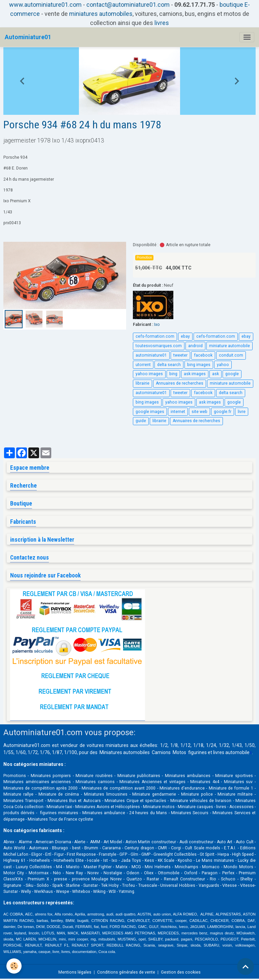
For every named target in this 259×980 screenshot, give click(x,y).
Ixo (157, 325)
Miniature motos (159, 807)
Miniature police (197, 794)
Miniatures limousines (106, 794)
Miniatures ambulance (104, 813)
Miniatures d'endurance (182, 788)
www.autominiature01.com (45, 5)
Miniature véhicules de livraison (201, 801)
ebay (185, 336)
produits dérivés (19, 813)
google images (150, 412)
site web (199, 412)
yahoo (223, 365)
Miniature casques (195, 807)
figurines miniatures (58, 813)
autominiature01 (151, 355)
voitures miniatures (108, 745)
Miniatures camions (95, 782)
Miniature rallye (18, 794)
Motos (179, 752)
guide (141, 421)
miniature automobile (229, 346)
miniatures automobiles (101, 14)
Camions (161, 752)
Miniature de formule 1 (231, 788)
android (195, 346)
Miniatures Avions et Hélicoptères (108, 807)
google (232, 374)
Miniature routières (94, 776)
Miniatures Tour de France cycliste (60, 819)
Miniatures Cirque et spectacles (135, 801)
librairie (142, 383)
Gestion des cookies (181, 972)
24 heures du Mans (148, 813)
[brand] (28, 37)
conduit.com (231, 355)
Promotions (15, 776)
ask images (195, 374)
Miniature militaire (235, 794)
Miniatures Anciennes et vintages (152, 782)
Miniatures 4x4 (205, 782)
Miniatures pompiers (51, 776)
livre (242, 412)
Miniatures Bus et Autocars (74, 801)
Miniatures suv (238, 782)
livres (162, 23)
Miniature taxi (59, 807)
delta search (169, 365)
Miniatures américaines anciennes (37, 782)
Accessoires (241, 807)
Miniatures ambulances (188, 776)
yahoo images (149, 374)
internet (178, 412)
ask (215, 374)
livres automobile (231, 752)
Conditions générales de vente (126, 972)
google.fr (223, 412)
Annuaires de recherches (180, 383)
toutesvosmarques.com (159, 346)
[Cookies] (14, 966)
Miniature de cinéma (59, 794)
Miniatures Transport (23, 801)
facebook (203, 355)
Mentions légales (75, 972)
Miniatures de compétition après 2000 (40, 788)
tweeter (180, 355)
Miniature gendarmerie (154, 794)
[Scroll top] (246, 966)
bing (173, 374)
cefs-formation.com (155, 336)
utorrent (143, 365)
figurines (197, 752)
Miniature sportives (234, 776)
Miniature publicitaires (139, 776)
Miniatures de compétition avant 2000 (119, 788)
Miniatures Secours (190, 813)
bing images (199, 365)
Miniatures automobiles (125, 752)
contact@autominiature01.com (128, 5)
